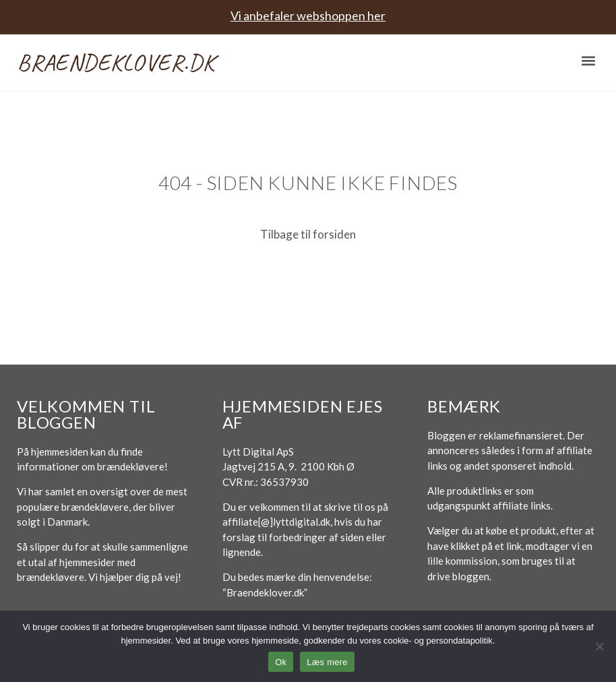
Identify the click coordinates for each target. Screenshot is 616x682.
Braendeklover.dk (116, 62)
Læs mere (327, 662)
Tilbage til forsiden (308, 234)
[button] (588, 61)
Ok (281, 662)
